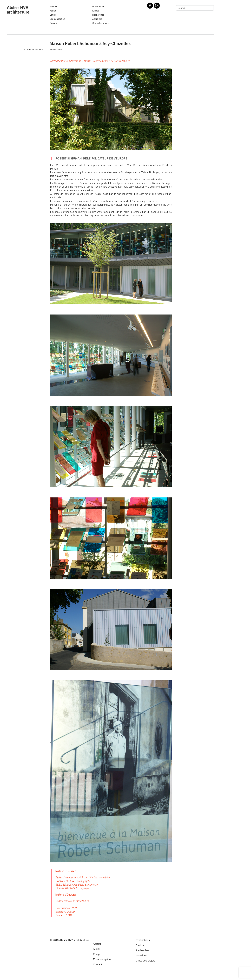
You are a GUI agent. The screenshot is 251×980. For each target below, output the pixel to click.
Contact (53, 23)
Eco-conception (57, 19)
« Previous (29, 50)
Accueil (53, 7)
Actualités (97, 19)
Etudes (96, 11)
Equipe (53, 15)
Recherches (98, 15)
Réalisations (98, 7)
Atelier (53, 11)
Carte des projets (101, 23)
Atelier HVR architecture (18, 10)
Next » (39, 50)
